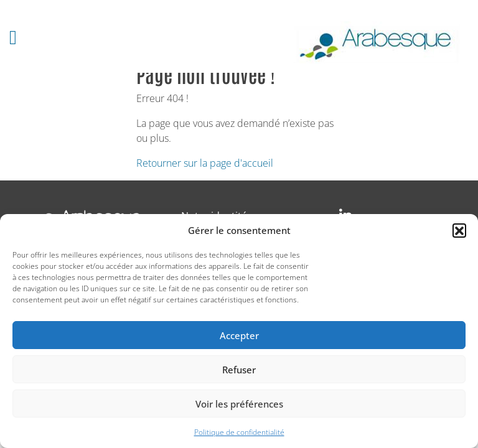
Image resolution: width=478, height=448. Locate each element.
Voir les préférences (239, 404)
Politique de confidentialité (239, 432)
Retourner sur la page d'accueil (205, 163)
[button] (459, 230)
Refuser (239, 370)
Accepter (239, 335)
